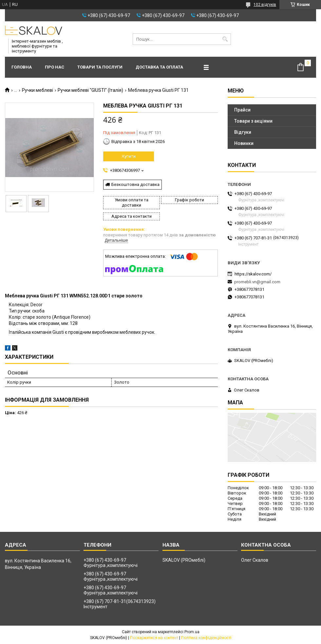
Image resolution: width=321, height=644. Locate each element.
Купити (129, 156)
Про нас (55, 67)
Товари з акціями (253, 121)
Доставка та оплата (159, 67)
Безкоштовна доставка (135, 184)
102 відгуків (265, 5)
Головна (22, 67)
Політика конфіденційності (206, 638)
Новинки (244, 143)
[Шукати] (225, 39)
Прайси (242, 110)
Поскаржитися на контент (154, 638)
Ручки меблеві (38, 90)
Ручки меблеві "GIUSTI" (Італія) (90, 90)
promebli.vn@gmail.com (257, 282)
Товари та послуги (100, 67)
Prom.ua (192, 632)
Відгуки (243, 132)
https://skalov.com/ (253, 274)
